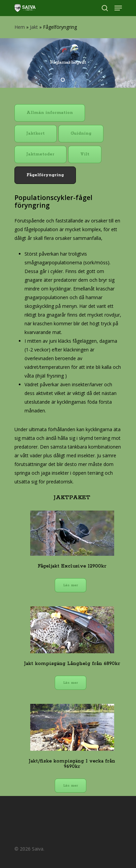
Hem (20, 27)
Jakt (34, 27)
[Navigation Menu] (118, 8)
